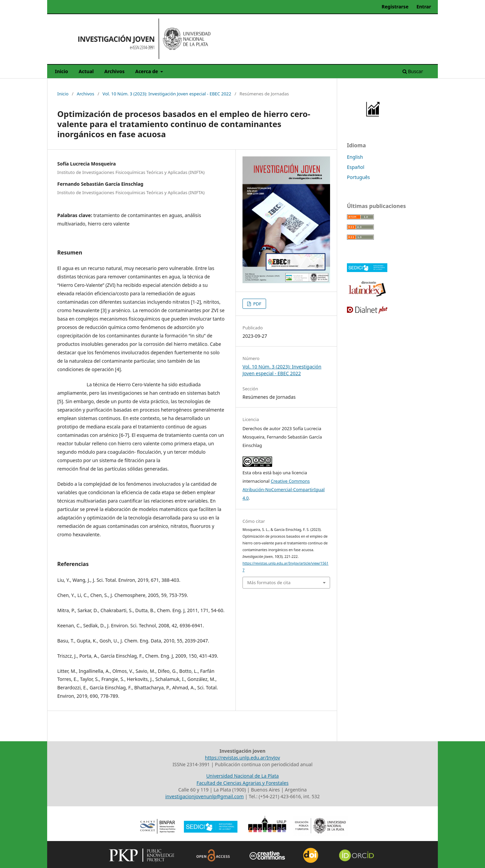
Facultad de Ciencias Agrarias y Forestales (242, 783)
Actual (86, 71)
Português (358, 177)
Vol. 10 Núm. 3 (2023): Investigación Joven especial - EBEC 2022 (167, 94)
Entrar (424, 7)
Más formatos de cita (269, 582)
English (355, 157)
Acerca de (147, 71)
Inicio (61, 71)
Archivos (115, 71)
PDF (257, 304)
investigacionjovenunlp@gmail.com (205, 796)
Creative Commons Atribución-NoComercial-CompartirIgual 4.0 (284, 489)
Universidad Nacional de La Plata (242, 776)
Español (356, 167)
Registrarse (395, 7)
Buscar (413, 71)
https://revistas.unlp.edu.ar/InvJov (243, 758)
